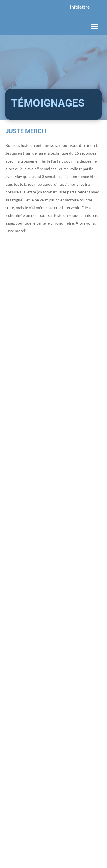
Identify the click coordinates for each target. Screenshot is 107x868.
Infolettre (80, 7)
